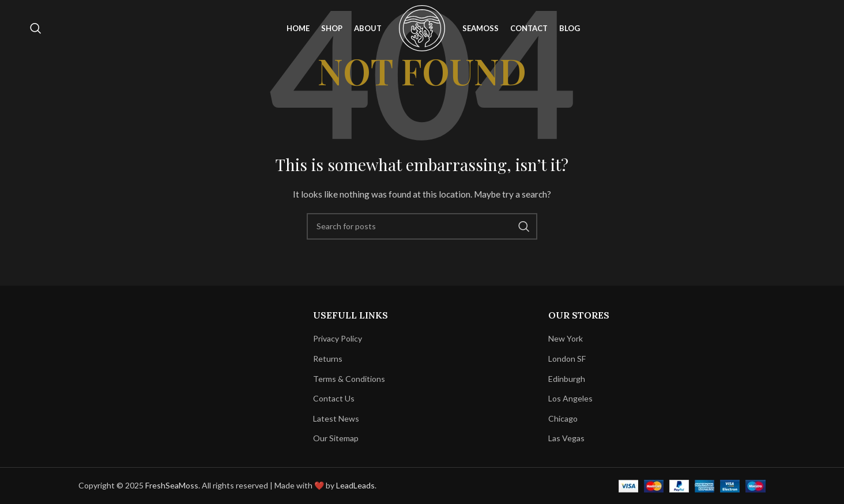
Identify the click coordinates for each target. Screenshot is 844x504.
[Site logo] (422, 29)
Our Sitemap (336, 438)
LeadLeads (355, 485)
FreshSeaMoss (172, 485)
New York (566, 338)
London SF (567, 359)
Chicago (563, 418)
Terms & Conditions (349, 379)
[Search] (36, 31)
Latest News (336, 418)
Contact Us (334, 398)
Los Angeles (570, 398)
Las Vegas (566, 438)
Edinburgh (567, 379)
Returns (328, 359)
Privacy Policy (338, 338)
